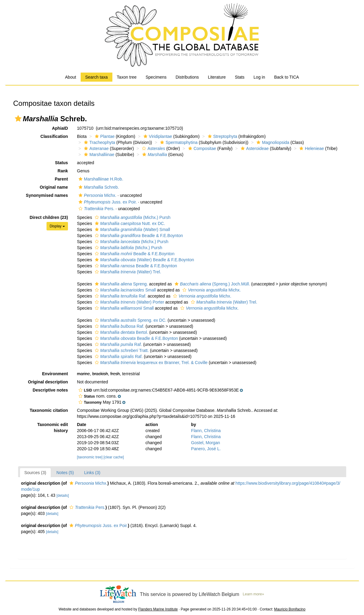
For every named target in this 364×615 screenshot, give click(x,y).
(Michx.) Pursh (132, 217)
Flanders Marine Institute (158, 609)
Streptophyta (222, 136)
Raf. (120, 296)
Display (57, 226)
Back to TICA (286, 77)
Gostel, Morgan (206, 443)
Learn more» (254, 594)
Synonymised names (47, 195)
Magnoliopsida (272, 142)
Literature (217, 77)
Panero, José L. (206, 449)
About (71, 77)
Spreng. (121, 284)
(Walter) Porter (129, 302)
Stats (240, 77)
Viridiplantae (157, 136)
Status (61, 163)
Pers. (96, 209)
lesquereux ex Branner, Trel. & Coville (151, 363)
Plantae (104, 136)
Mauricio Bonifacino (290, 609)
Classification (54, 136)
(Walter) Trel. (127, 272)
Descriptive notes (50, 390)
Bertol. (121, 332)
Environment (55, 374)
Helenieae (311, 148)
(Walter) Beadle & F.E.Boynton (144, 260)
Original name (54, 187)
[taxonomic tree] (90, 457)
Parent (61, 179)
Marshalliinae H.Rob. (100, 179)
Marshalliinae (98, 155)
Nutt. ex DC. (129, 223)
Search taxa (97, 77)
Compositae (201, 148)
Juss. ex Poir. (107, 202)
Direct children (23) (49, 217)
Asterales (153, 148)
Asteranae (96, 148)
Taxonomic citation (49, 410)
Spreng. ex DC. (130, 320)
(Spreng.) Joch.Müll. (212, 284)
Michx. (97, 195)
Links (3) (92, 473)
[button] (18, 119)
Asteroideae (254, 148)
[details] (63, 496)
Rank (63, 171)
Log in (259, 77)
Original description (48, 382)
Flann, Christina (206, 431)
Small (125, 290)
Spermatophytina (178, 142)
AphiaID (60, 128)
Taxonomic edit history (53, 428)
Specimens (156, 77)
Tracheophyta (99, 142)
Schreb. (98, 187)
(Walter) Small (132, 229)
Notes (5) (65, 473)
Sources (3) (35, 473)
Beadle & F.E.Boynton (138, 236)
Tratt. (121, 350)
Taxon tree (127, 77)
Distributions (187, 77)
